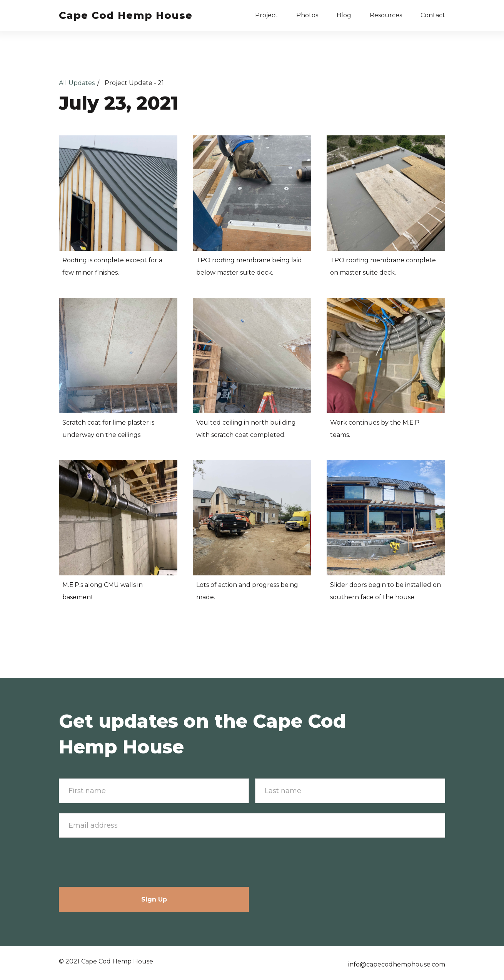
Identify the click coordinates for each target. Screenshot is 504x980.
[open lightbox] (118, 193)
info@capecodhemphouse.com (397, 964)
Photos (307, 15)
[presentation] (117, 863)
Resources (386, 15)
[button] (266, 15)
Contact (433, 15)
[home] (126, 15)
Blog (344, 15)
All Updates (77, 83)
